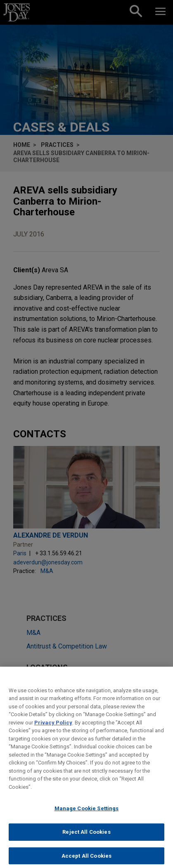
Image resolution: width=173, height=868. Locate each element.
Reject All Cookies (86, 839)
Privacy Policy (53, 729)
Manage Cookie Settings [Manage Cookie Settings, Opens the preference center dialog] (87, 815)
